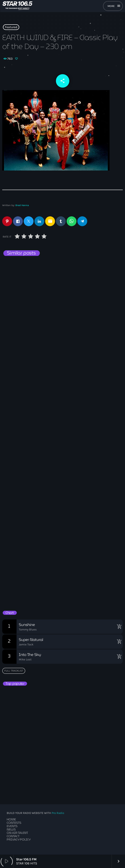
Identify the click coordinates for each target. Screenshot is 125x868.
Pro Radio (58, 813)
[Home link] (17, 6)
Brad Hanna (22, 205)
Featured (11, 27)
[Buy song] (118, 627)
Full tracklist (14, 671)
